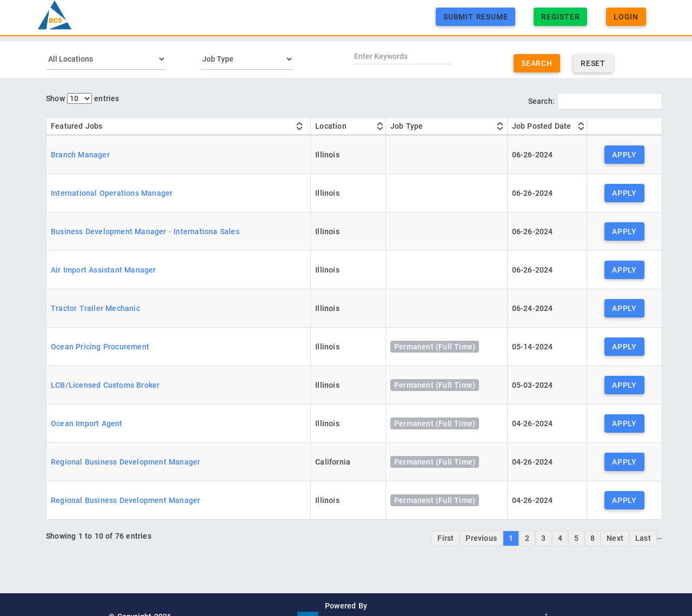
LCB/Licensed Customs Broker (105, 385)
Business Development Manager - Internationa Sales (145, 231)
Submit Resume (475, 22)
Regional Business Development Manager (125, 462)
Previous (481, 538)
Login (626, 22)
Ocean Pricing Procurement (100, 347)
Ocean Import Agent (87, 423)
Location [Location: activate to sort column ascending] (331, 126)
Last (643, 538)
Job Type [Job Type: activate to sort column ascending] (407, 126)
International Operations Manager (112, 193)
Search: (595, 101)
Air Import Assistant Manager (104, 270)
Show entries (83, 98)
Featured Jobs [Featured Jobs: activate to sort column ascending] (77, 126)
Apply (624, 155)
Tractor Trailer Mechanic (95, 308)
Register (560, 22)
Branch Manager (80, 155)
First (445, 538)
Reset (593, 63)
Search (537, 63)
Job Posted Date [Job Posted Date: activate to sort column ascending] (542, 126)
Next (615, 538)
